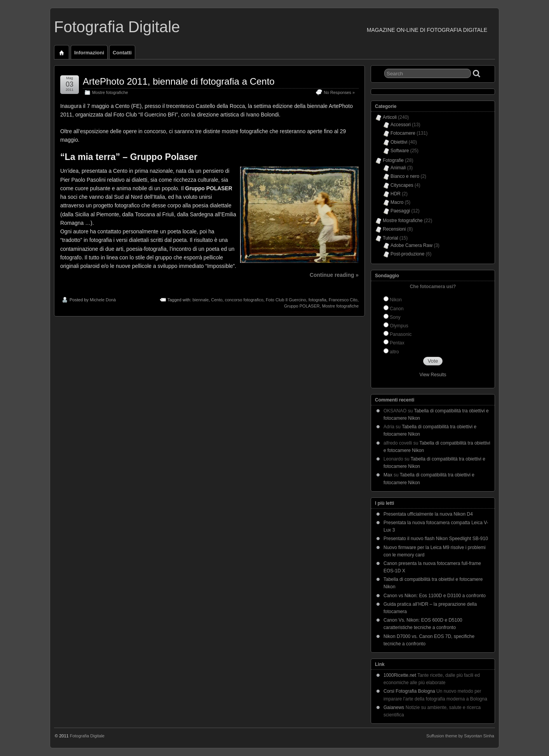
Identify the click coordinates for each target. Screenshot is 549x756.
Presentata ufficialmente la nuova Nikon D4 (428, 514)
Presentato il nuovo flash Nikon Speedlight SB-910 (436, 539)
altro (394, 352)
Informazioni (89, 53)
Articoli (390, 117)
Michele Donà (103, 300)
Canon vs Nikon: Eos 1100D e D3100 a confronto (435, 596)
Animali (398, 168)
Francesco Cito (343, 300)
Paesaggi (400, 211)
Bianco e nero (405, 176)
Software (400, 151)
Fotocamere (403, 133)
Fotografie (393, 160)
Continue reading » (334, 275)
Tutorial (390, 238)
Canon (396, 309)
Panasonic (401, 334)
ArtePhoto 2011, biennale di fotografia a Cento (179, 81)
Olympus (399, 326)
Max (388, 475)
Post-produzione (407, 254)
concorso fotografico (244, 300)
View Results (433, 375)
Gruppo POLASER (302, 306)
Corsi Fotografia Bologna (409, 691)
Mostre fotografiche (110, 92)
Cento (217, 300)
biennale (201, 300)
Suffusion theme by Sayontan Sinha (460, 736)
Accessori (401, 125)
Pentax (397, 343)
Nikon (396, 300)
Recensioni (394, 229)
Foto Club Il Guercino (286, 300)
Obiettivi (399, 142)
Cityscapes (402, 185)
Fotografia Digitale (117, 27)
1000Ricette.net (400, 675)
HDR (396, 194)
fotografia (317, 300)
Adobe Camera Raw (411, 245)
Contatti (122, 53)
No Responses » (339, 92)
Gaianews (394, 707)
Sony (395, 317)
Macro (397, 202)
